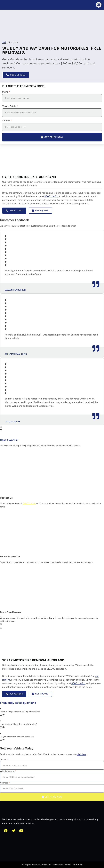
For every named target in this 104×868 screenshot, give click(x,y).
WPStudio (78, 865)
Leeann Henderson (15, 290)
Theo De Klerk (12, 422)
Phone (5, 92)
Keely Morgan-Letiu (16, 354)
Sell (4, 42)
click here (82, 754)
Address (6, 120)
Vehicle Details (10, 106)
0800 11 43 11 (52, 196)
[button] (52, 427)
